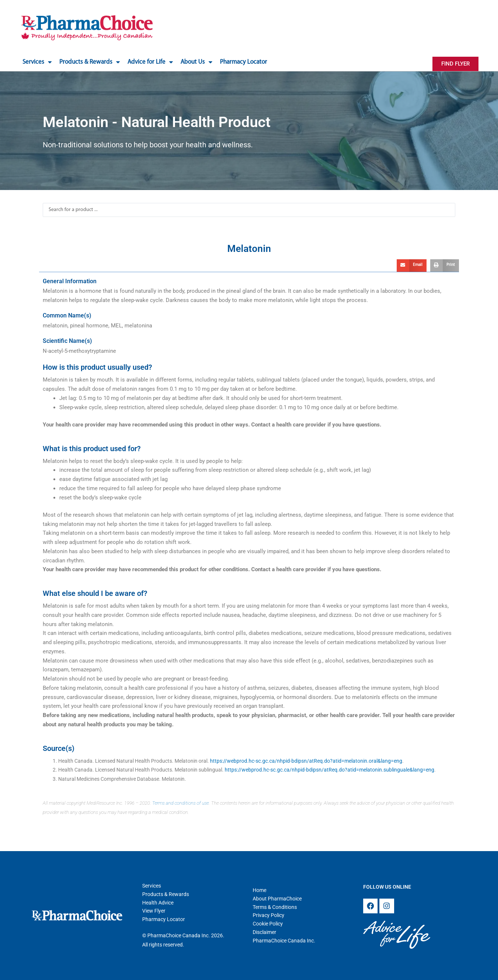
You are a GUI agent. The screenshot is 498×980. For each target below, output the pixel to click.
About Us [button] (197, 62)
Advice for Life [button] (150, 62)
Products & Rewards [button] (90, 62)
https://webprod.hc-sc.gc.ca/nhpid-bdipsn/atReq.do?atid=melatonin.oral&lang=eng (306, 761)
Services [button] (37, 62)
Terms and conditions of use (180, 803)
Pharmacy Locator (243, 62)
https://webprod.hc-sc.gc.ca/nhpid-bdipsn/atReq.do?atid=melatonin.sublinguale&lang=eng (329, 770)
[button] (412, 266)
